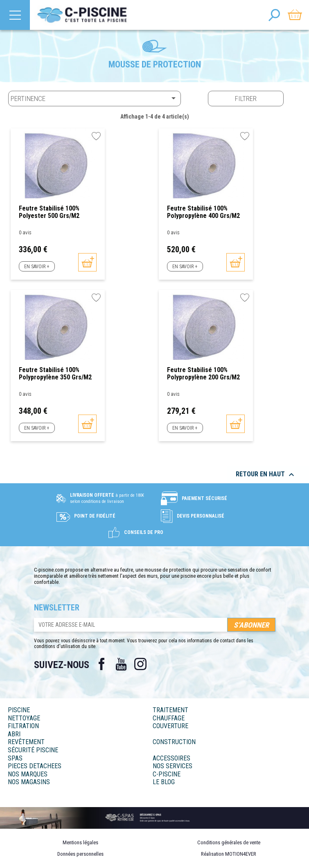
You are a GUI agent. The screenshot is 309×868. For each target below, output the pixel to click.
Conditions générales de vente (229, 842)
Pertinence (95, 98)
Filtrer (246, 99)
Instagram (141, 664)
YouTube (121, 664)
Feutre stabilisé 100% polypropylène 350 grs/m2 (55, 373)
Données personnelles (80, 854)
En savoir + (37, 267)
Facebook (101, 664)
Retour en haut (266, 475)
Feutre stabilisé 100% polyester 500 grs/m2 (49, 212)
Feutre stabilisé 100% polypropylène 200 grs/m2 (203, 373)
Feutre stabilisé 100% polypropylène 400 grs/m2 (203, 212)
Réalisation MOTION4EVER (229, 854)
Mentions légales (80, 842)
